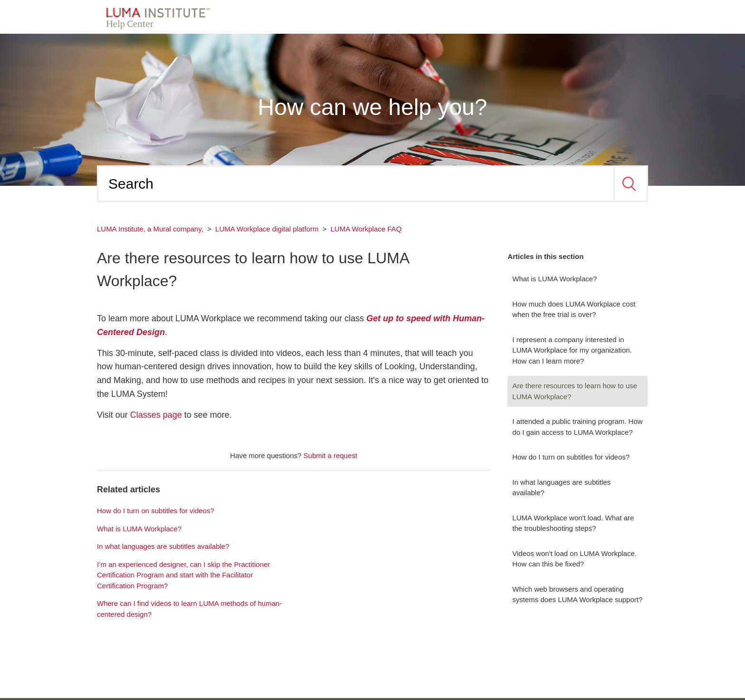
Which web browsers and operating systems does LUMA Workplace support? (577, 595)
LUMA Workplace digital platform (267, 229)
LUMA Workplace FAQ (366, 229)
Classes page (156, 415)
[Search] (356, 184)
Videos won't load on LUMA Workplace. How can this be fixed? (574, 559)
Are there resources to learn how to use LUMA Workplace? (575, 391)
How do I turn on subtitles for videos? (571, 457)
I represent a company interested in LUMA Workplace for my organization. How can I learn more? (572, 350)
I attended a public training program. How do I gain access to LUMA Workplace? (577, 427)
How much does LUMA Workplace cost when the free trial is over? (574, 309)
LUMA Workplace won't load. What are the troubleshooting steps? (573, 523)
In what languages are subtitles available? (561, 488)
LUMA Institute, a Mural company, (150, 229)
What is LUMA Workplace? (554, 279)
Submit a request (330, 455)
